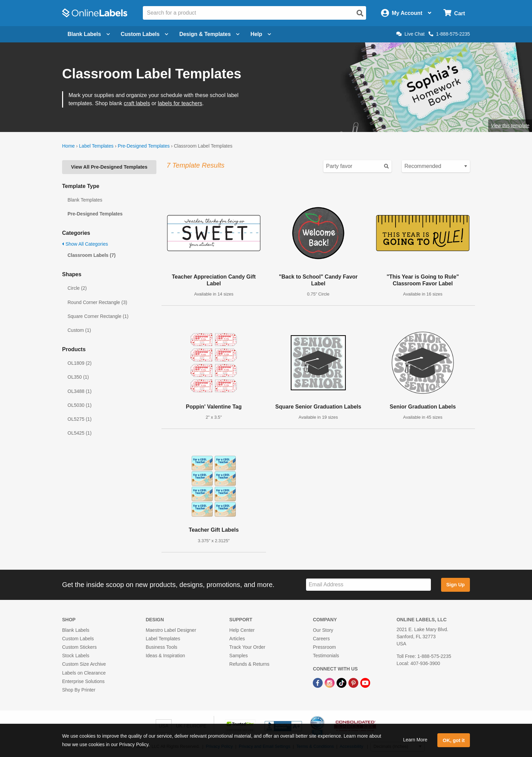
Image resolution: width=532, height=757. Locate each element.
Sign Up (455, 585)
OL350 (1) (78, 377)
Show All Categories (85, 244)
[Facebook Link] (318, 683)
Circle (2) (77, 288)
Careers (321, 639)
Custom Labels (78, 639)
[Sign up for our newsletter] (368, 585)
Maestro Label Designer (171, 630)
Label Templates (96, 146)
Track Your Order (247, 647)
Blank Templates (85, 200)
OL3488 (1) (80, 391)
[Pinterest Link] (354, 683)
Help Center (242, 630)
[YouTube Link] (365, 683)
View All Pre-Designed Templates (109, 167)
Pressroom (324, 647)
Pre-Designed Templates (144, 146)
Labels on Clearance (84, 673)
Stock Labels (76, 656)
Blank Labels (76, 630)
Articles (237, 639)
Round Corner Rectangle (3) (97, 302)
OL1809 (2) (80, 363)
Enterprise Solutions (83, 681)
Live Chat (410, 34)
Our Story (323, 630)
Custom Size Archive (84, 664)
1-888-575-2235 (449, 34)
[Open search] (360, 13)
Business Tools (161, 647)
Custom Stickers (79, 647)
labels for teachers (180, 103)
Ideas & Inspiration (165, 656)
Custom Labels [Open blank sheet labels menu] (145, 34)
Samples (239, 656)
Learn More (415, 740)
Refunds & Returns (249, 664)
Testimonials (326, 656)
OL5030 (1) (80, 405)
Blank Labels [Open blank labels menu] (89, 34)
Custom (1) (79, 330)
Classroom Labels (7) (92, 255)
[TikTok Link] (342, 683)
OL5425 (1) (80, 433)
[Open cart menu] (454, 13)
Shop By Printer (79, 690)
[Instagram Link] (330, 683)
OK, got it (454, 740)
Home (68, 146)
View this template (510, 126)
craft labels (137, 103)
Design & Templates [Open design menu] (209, 34)
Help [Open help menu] (261, 34)
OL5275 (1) (80, 419)
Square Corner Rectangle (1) (98, 316)
